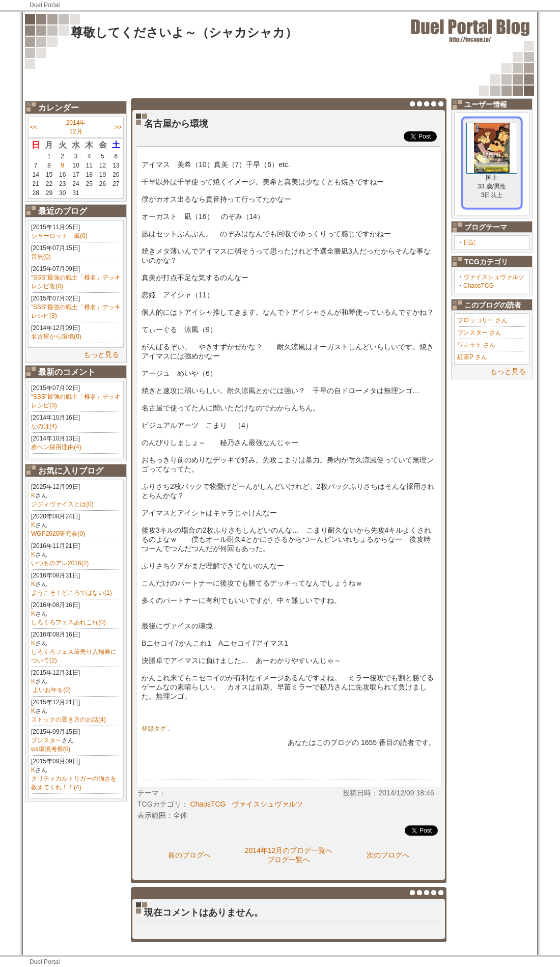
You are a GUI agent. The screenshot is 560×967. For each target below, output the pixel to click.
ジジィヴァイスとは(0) (62, 504)
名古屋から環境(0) (56, 337)
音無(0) (41, 257)
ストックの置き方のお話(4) (68, 720)
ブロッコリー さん (482, 320)
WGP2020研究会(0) (58, 534)
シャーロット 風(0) (59, 236)
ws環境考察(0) (51, 749)
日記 (469, 242)
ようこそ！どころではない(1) (72, 593)
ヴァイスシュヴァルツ (494, 277)
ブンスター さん (479, 333)
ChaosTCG (479, 286)
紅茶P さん (472, 357)
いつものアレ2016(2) (60, 563)
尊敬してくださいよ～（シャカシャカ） (184, 32)
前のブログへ (189, 855)
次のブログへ (388, 855)
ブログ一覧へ (289, 860)
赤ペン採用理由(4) (56, 447)
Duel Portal (45, 5)
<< (34, 127)
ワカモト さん (476, 345)
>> (118, 127)
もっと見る (101, 354)
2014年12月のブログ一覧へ (289, 850)
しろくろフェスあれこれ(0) (68, 622)
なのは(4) (44, 426)
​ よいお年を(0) (51, 690)
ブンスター (46, 740)
